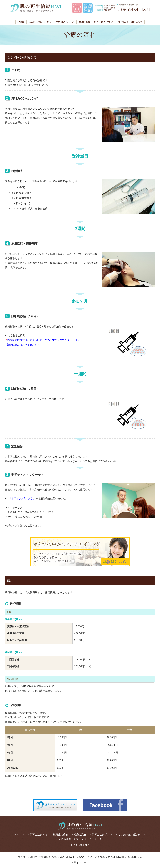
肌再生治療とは (39, 835)
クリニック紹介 (93, 839)
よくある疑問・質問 (67, 839)
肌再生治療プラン (103, 22)
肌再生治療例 (61, 835)
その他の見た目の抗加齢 (130, 22)
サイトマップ (81, 862)
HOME (21, 22)
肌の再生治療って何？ (40, 22)
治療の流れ (84, 22)
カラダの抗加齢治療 (129, 835)
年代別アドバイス (65, 22)
